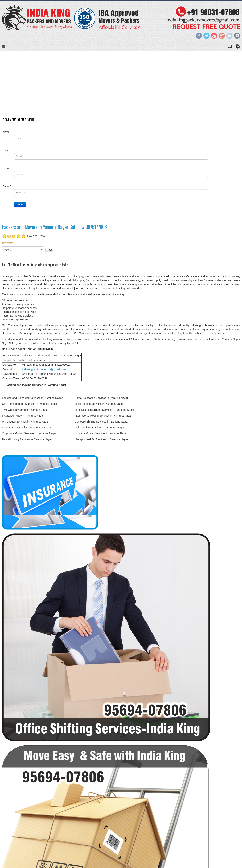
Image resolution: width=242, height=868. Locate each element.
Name (6, 134)
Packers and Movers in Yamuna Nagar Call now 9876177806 (54, 229)
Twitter (207, 36)
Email (6, 152)
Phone (6, 170)
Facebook (199, 36)
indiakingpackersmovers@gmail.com (44, 372)
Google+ (222, 36)
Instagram (237, 36)
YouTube (214, 36)
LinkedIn (229, 36)
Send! (20, 207)
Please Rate (2, 249)
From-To (7, 189)
